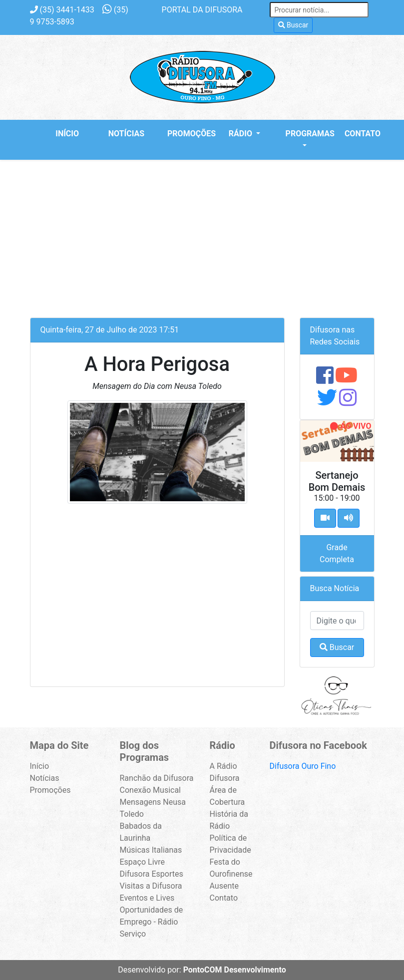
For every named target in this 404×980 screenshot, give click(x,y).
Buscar (293, 25)
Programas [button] (306, 134)
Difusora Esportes (152, 874)
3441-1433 (62, 10)
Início (67, 134)
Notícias (126, 134)
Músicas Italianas (151, 850)
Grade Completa (337, 553)
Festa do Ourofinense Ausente (231, 874)
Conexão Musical (151, 790)
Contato (363, 134)
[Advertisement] (202, 235)
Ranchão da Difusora (157, 778)
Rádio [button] (241, 134)
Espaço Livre (143, 862)
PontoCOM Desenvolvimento (235, 970)
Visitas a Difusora (151, 886)
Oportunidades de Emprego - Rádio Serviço (152, 922)
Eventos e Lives (147, 898)
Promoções (187, 134)
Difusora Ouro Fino (303, 766)
